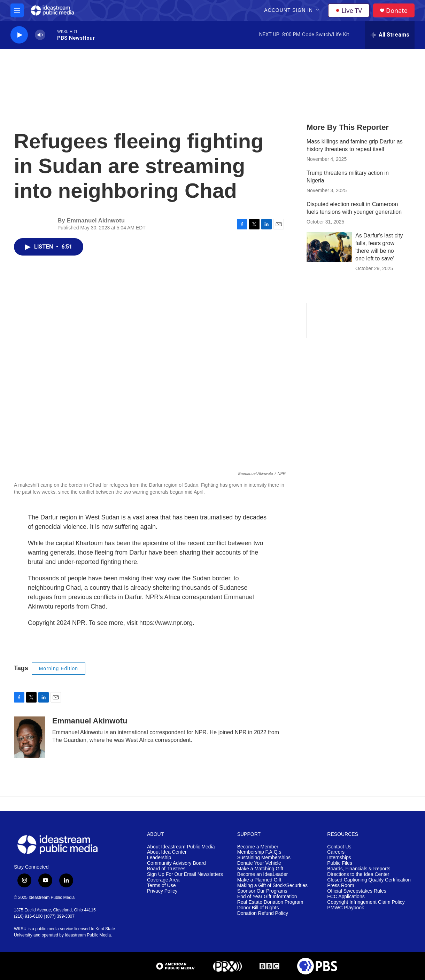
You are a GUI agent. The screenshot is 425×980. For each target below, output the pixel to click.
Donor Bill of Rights (258, 908)
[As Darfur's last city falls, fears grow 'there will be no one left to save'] (329, 247)
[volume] (40, 35)
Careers (336, 852)
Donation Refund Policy (263, 913)
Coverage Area (163, 880)
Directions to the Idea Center (358, 874)
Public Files (340, 863)
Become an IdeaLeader (263, 874)
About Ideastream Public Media (181, 847)
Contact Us (339, 847)
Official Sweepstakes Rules (357, 891)
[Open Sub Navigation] (318, 10)
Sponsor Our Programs (262, 891)
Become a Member (258, 847)
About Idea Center (167, 852)
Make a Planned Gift (259, 880)
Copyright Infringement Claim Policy (366, 902)
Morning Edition (59, 668)
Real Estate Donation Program (270, 902)
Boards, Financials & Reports (359, 869)
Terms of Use (161, 885)
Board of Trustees (166, 869)
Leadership (159, 858)
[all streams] (390, 35)
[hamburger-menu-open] (17, 10)
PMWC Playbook (346, 908)
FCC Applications (346, 897)
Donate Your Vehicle (259, 863)
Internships (339, 858)
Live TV (349, 10)
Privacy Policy (162, 891)
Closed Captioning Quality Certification (369, 880)
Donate (397, 11)
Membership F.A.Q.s (259, 852)
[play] (19, 35)
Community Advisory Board (176, 863)
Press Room (341, 885)
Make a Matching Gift (260, 869)
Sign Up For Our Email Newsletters (185, 874)
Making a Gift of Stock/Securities (272, 885)
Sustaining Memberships (264, 858)
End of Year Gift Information (267, 897)
